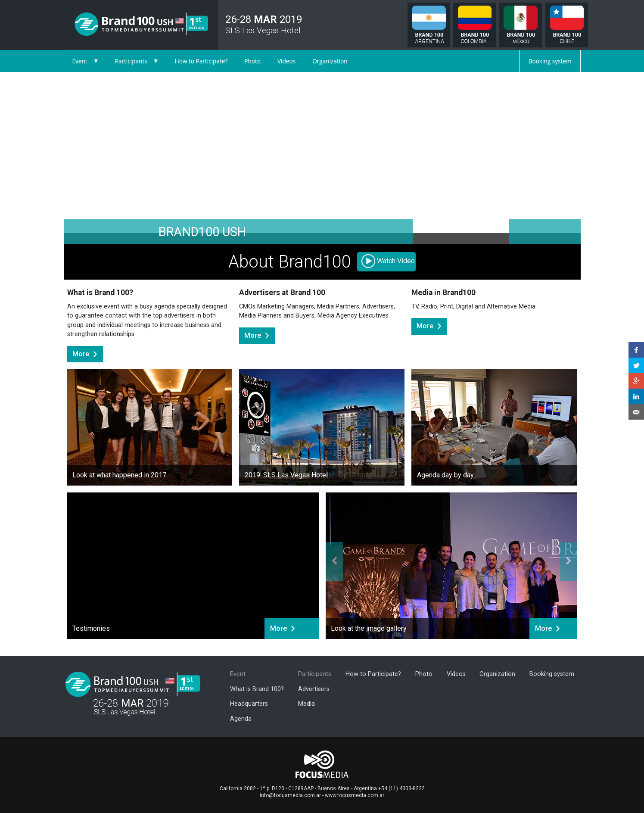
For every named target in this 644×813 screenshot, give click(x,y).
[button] (103, 158)
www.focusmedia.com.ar (355, 795)
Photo (252, 61)
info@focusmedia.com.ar (290, 795)
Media (306, 704)
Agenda (241, 719)
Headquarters (249, 704)
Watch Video (396, 261)
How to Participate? (201, 61)
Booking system (550, 61)
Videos (286, 61)
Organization (330, 61)
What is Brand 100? (257, 689)
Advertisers (314, 689)
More (81, 354)
